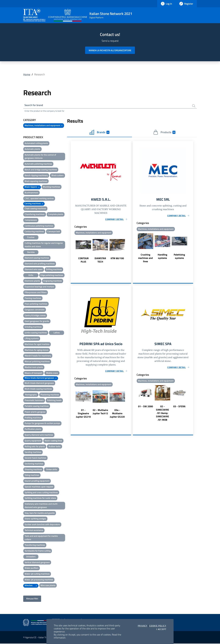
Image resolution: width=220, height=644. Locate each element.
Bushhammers (31, 193)
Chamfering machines (35, 215)
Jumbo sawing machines (36, 333)
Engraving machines (53, 281)
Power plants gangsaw (35, 412)
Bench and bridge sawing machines (41, 170)
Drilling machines (54, 270)
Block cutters (58, 176)
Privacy (143, 626)
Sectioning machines (34, 464)
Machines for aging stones (37, 350)
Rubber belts (55, 447)
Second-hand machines (35, 458)
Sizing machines (32, 475)
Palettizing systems (179, 257)
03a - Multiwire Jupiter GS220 (117, 415)
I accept (161, 629)
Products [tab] (164, 133)
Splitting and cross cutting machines (41, 493)
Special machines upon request (39, 487)
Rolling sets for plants (35, 447)
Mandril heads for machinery (38, 356)
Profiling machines (33, 418)
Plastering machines (50, 395)
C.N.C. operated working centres (39, 199)
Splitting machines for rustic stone (40, 498)
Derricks (31, 252)
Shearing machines (33, 470)
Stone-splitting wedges (35, 519)
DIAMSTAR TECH (100, 261)
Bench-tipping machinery (36, 176)
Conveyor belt (54, 232)
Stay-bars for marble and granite (40, 513)
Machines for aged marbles (37, 345)
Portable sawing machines (37, 406)
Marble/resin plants (34, 368)
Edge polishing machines (52, 276)
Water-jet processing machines (39, 580)
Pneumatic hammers (34, 401)
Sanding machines (33, 452)
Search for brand (35, 105)
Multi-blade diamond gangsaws (39, 383)
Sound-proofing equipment (37, 481)
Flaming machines (33, 299)
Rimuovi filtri (32, 599)
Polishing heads (54, 401)
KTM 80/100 (117, 259)
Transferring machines (35, 545)
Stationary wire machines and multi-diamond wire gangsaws (41, 506)
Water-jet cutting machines (37, 574)
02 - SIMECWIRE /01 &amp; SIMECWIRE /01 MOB (162, 414)
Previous (72, 250)
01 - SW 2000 (146, 408)
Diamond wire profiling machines (40, 264)
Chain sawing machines (35, 209)
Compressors (31, 220)
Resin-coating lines (53, 441)
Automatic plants (32, 149)
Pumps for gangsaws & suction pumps (42, 424)
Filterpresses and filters (36, 293)
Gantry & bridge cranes (35, 316)
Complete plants (56, 215)
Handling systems (162, 257)
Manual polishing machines (37, 362)
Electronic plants (32, 281)
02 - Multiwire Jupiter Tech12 (100, 413)
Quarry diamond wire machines (39, 435)
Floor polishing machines (36, 304)
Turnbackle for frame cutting (38, 551)
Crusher (31, 238)
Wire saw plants (48, 586)
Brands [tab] (99, 133)
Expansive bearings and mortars (39, 287)
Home (27, 74)
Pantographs (31, 395)
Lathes (57, 333)
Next (130, 250)
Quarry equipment (33, 441)
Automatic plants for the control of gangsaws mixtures (40, 157)
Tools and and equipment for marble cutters (41, 538)
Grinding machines (33, 327)
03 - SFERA (179, 408)
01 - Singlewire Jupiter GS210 (83, 415)
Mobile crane (52, 373)
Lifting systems (32, 339)
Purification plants (33, 429)
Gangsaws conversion (35, 310)
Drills (31, 276)
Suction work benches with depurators (42, 525)
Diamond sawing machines (37, 258)
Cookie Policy (158, 626)
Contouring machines (34, 232)
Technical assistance (34, 531)
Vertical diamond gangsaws (37, 563)
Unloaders (31, 557)
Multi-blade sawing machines (38, 389)
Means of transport (33, 373)
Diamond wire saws (34, 270)
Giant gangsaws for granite (37, 322)
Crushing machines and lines (145, 259)
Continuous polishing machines (39, 226)
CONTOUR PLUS (83, 261)
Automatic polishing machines (38, 164)
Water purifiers (32, 568)
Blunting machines (52, 187)
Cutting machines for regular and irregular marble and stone (44, 245)
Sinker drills (52, 470)
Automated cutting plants (36, 144)
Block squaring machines (36, 182)
